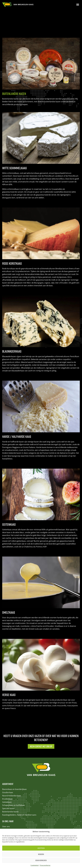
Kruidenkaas (7, 773)
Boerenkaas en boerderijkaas (14, 763)
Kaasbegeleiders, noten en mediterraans (19, 789)
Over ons (6, 800)
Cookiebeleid (35, 865)
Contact (5, 803)
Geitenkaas (7, 776)
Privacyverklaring (45, 865)
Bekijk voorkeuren (41, 860)
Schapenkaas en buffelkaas (14, 779)
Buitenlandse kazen (10, 785)
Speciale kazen (8, 782)
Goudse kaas (8, 766)
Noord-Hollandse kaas (12, 769)
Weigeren (41, 854)
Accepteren (41, 848)
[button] (78, 5)
